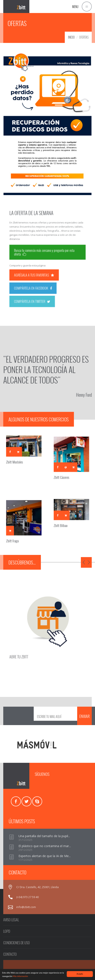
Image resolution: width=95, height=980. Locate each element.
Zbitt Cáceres (64, 472)
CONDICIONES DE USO (17, 943)
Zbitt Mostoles (17, 459)
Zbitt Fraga (15, 536)
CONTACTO (10, 954)
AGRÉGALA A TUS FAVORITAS (38, 271)
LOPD (7, 931)
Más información (20, 976)
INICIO (71, 37)
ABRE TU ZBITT (26, 648)
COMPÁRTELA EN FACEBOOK (37, 280)
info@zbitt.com (26, 907)
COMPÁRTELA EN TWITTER (36, 290)
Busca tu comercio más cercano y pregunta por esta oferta (45, 254)
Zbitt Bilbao (63, 522)
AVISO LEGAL (11, 920)
